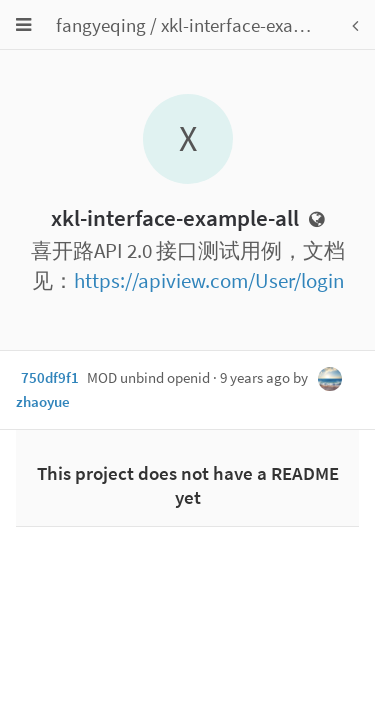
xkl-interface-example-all (260, 25)
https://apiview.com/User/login (209, 280)
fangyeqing (101, 25)
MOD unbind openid (148, 377)
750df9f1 (50, 377)
